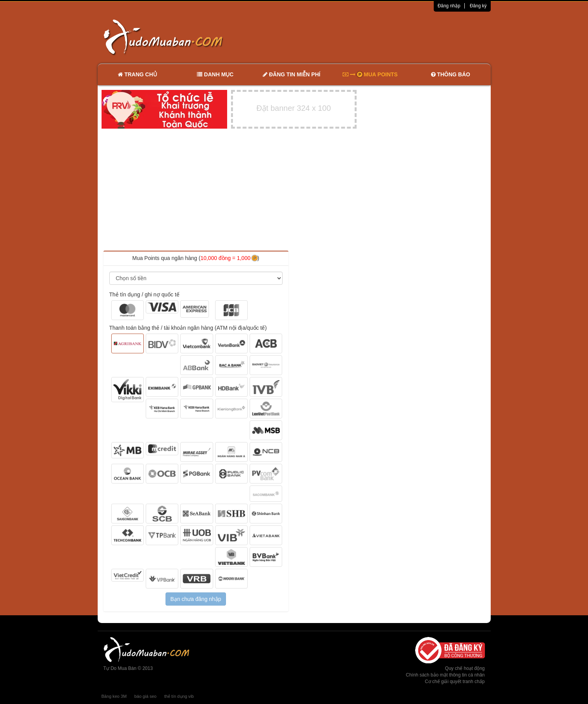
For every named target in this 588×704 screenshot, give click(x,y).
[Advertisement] (376, 37)
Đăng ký (478, 6)
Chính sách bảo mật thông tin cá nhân (445, 675)
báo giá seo (146, 696)
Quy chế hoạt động (465, 668)
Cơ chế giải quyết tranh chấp (455, 682)
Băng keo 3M (114, 696)
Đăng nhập (449, 6)
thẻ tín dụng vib (179, 696)
